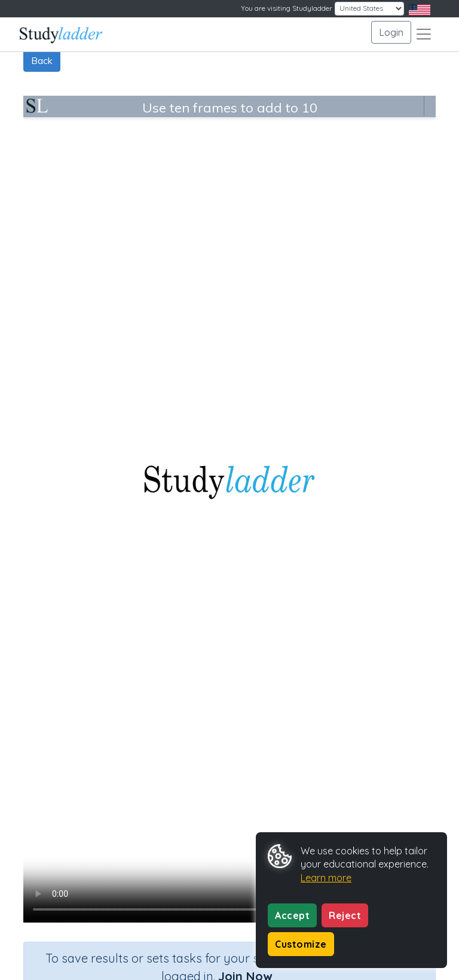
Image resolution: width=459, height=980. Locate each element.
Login (391, 32)
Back (42, 60)
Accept (292, 915)
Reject (345, 915)
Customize (301, 944)
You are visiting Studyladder (287, 8)
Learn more (326, 878)
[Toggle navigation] (424, 34)
